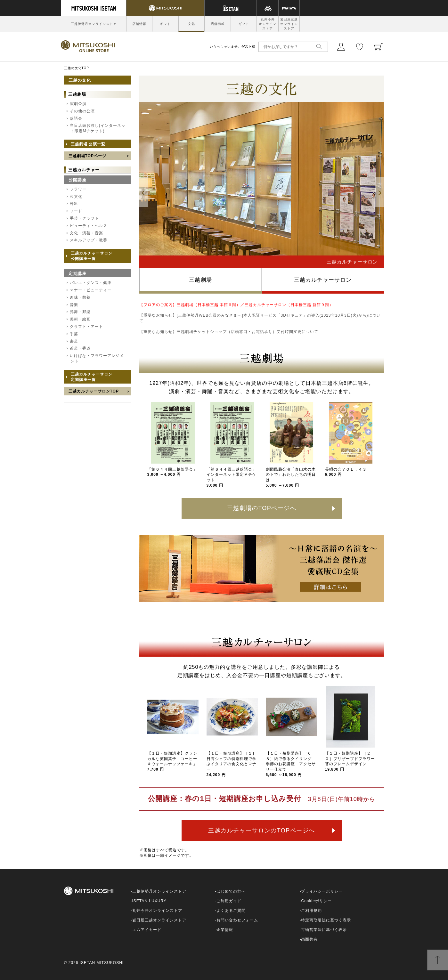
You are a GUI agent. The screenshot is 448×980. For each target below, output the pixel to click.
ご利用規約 (311, 911)
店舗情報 (139, 24)
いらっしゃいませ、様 (233, 47)
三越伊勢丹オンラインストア (94, 24)
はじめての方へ (231, 891)
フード (76, 211)
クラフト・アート (86, 327)
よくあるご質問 (231, 911)
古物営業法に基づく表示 (324, 930)
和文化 (76, 197)
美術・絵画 (80, 319)
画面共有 (309, 939)
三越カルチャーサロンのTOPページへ (262, 830)
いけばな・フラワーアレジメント (97, 358)
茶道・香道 (80, 348)
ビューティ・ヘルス (89, 226)
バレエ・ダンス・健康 (91, 283)
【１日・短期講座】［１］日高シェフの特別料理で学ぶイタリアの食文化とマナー (232, 764)
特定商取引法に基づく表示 (326, 920)
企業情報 (225, 930)
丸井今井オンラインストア (268, 24)
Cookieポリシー (316, 901)
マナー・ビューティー (91, 290)
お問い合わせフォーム (237, 920)
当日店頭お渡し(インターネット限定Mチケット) (98, 128)
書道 (74, 341)
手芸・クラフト (84, 218)
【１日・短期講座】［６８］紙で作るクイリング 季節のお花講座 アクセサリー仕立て (291, 764)
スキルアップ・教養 (89, 240)
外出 (74, 204)
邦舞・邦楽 (80, 312)
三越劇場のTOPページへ (262, 508)
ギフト (165, 24)
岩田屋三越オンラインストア (289, 24)
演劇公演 (78, 104)
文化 (191, 24)
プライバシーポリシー (322, 891)
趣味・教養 (80, 297)
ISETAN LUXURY (149, 901)
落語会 (76, 118)
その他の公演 (82, 111)
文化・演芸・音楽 (86, 233)
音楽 (74, 305)
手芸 (74, 334)
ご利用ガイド (229, 901)
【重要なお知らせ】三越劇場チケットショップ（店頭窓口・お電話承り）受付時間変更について (229, 332)
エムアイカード (147, 930)
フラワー (78, 189)
